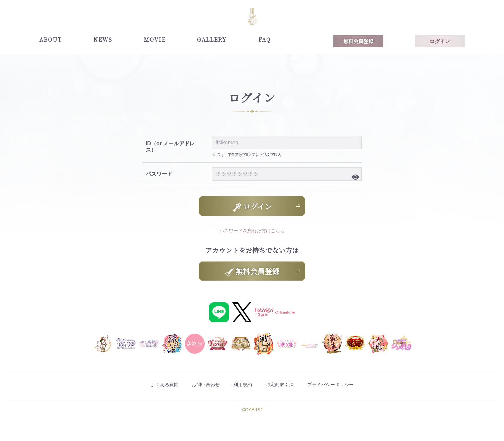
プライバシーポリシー (350, 385)
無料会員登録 (358, 41)
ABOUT (51, 39)
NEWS (103, 39)
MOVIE (155, 39)
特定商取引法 (288, 385)
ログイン (440, 41)
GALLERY (212, 39)
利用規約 (241, 385)
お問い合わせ (195, 385)
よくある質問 (143, 385)
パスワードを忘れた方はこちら (252, 230)
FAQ (264, 39)
